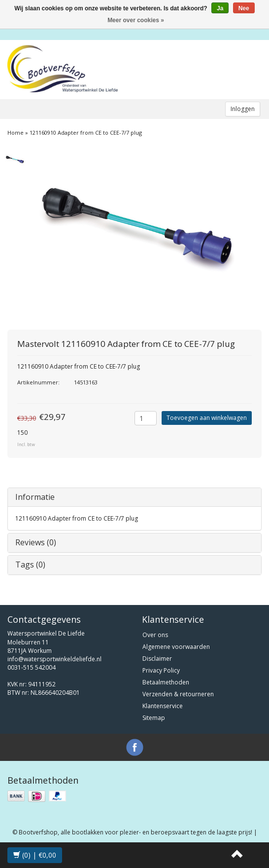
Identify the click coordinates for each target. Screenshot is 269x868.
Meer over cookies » (136, 20)
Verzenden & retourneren (178, 694)
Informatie (35, 497)
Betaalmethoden (166, 682)
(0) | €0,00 (35, 855)
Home (16, 132)
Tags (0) (30, 565)
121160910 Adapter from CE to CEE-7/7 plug (86, 132)
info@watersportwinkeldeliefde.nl (54, 659)
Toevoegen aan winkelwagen (207, 418)
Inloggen (243, 109)
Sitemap (154, 718)
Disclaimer (157, 659)
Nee (244, 8)
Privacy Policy (161, 670)
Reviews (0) (36, 542)
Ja (220, 8)
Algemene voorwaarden (176, 647)
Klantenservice (163, 706)
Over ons (155, 635)
